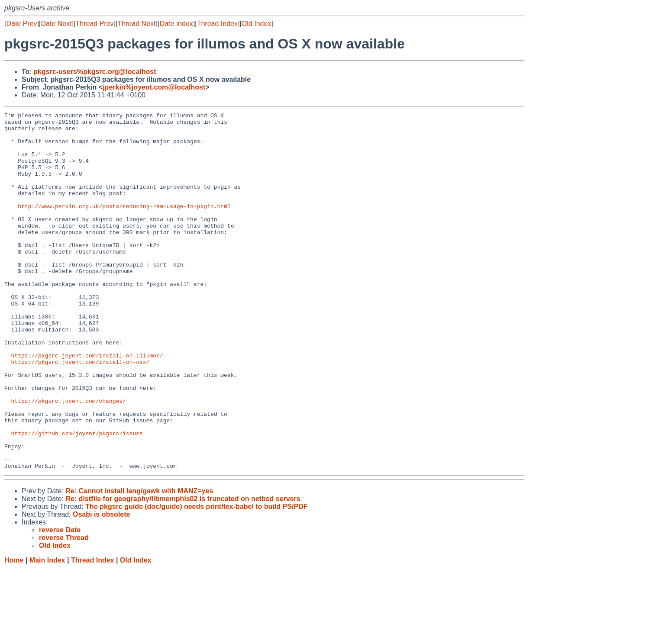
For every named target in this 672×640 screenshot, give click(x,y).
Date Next (56, 24)
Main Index (47, 632)
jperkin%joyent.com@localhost (154, 87)
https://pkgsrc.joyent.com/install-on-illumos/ (87, 405)
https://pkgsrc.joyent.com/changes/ (69, 459)
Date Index (176, 24)
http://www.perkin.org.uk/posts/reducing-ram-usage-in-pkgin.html (124, 225)
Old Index (256, 24)
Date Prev (21, 24)
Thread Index (217, 24)
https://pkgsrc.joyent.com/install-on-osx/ (81, 412)
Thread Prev (95, 24)
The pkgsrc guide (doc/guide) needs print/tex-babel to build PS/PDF (196, 578)
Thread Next (136, 24)
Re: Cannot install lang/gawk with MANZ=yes (139, 562)
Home (14, 632)
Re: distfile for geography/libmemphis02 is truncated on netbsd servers (183, 570)
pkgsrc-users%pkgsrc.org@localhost (95, 72)
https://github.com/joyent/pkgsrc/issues (77, 498)
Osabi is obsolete (101, 586)
